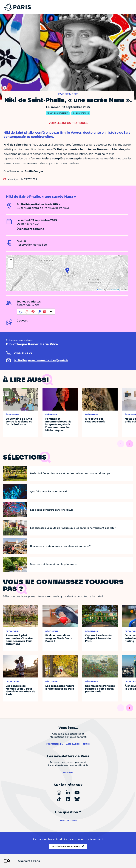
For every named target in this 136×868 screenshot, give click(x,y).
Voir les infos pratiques (68, 123)
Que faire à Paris (29, 861)
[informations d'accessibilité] (36, 312)
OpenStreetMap (116, 290)
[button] (67, 270)
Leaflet (100, 290)
